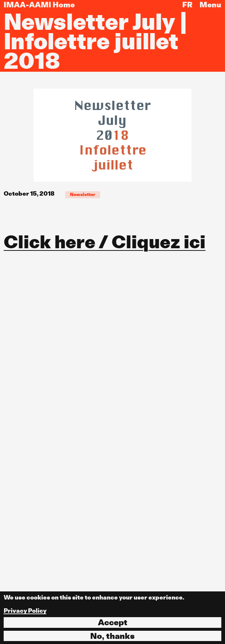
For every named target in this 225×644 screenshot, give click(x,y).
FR (187, 5)
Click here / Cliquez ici (105, 242)
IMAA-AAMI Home (39, 5)
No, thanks (112, 636)
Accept (113, 622)
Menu (210, 5)
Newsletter (83, 194)
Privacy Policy (25, 611)
